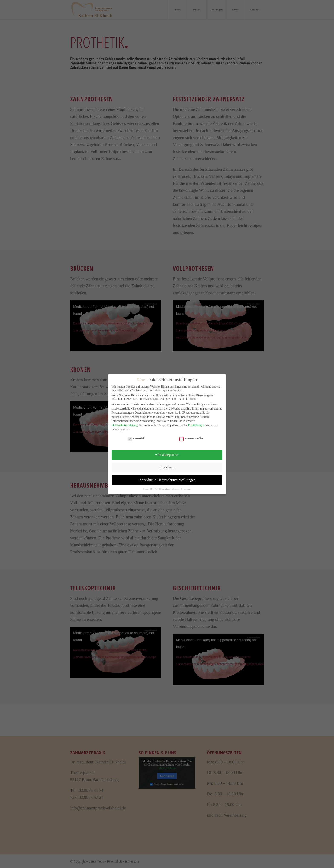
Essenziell (136, 439)
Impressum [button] (186, 489)
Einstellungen (196, 425)
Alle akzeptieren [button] (167, 455)
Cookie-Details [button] (150, 489)
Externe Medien (191, 439)
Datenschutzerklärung (125, 425)
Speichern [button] (167, 467)
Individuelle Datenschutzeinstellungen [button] (167, 480)
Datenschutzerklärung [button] (169, 489)
